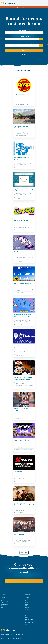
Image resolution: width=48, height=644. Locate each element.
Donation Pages (5, 601)
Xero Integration (29, 622)
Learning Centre (29, 619)
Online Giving (4, 599)
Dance (27, 601)
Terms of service (17, 639)
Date (24, 43)
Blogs (26, 617)
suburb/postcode (24, 37)
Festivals (27, 603)
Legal (9, 639)
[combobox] (24, 39)
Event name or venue (24, 30)
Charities (27, 598)
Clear (24, 55)
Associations (28, 596)
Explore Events (5, 596)
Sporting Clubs (29, 607)
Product (3, 598)
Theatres (27, 609)
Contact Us (28, 616)
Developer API (29, 621)
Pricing (3, 603)
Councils (27, 599)
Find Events (24, 50)
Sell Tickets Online (6, 604)
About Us (3, 639)
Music (27, 604)
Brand (27, 624)
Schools (27, 606)
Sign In (3, 607)
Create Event (24, 581)
